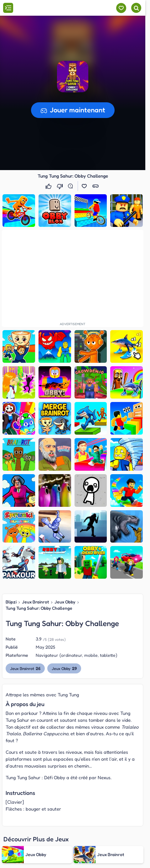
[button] (73, 77)
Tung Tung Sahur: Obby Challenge (39, 608)
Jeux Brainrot (36, 602)
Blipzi (11, 602)
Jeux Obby (65, 602)
